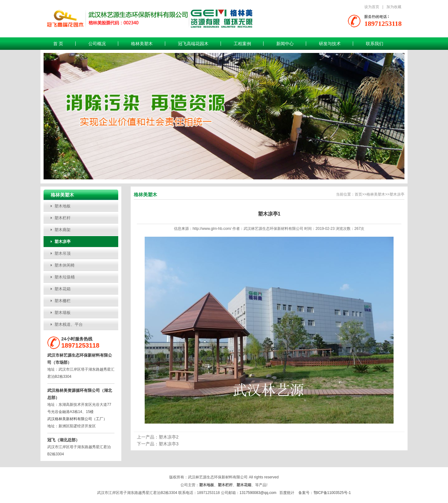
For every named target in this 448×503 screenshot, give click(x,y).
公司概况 (97, 44)
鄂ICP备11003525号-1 (332, 493)
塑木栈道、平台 (69, 324)
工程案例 (242, 44)
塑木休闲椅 (65, 265)
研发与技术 (330, 44)
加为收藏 (394, 7)
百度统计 (287, 493)
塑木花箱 (63, 289)
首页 (358, 194)
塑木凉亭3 (169, 444)
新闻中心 (285, 44)
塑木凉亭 (63, 242)
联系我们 (375, 44)
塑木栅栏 (63, 301)
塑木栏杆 (63, 218)
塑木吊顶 (63, 253)
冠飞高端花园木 (193, 44)
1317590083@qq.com (258, 493)
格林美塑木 (142, 44)
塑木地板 (63, 206)
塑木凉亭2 (169, 437)
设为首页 (372, 7)
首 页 (58, 44)
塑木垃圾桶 (65, 277)
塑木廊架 (63, 230)
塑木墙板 (63, 313)
